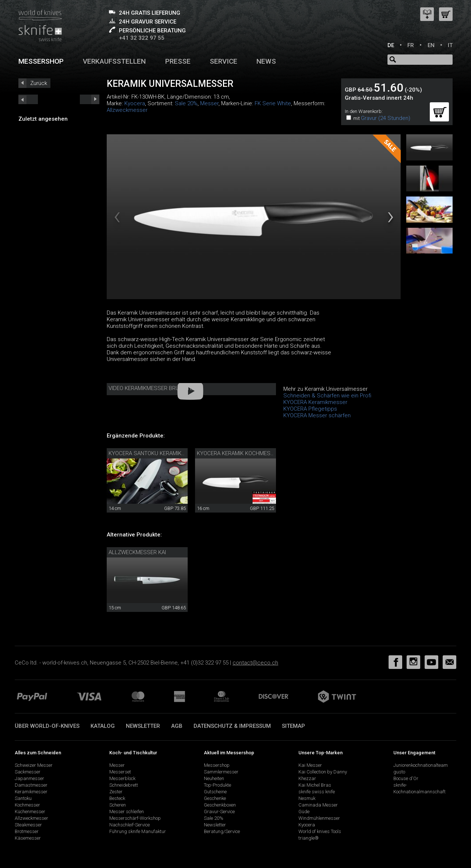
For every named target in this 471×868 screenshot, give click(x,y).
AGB (177, 726)
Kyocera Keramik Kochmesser (239, 453)
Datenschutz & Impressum (232, 726)
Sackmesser (28, 772)
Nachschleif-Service (130, 825)
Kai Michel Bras (315, 785)
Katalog (103, 726)
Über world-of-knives (47, 726)
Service (224, 61)
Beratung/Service (222, 831)
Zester (116, 792)
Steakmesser (28, 825)
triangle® (309, 838)
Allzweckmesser (127, 110)
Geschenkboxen (220, 805)
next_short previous (28, 99)
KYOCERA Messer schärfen (317, 415)
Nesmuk (307, 798)
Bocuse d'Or (406, 778)
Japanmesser (29, 778)
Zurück (39, 83)
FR (411, 45)
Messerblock (122, 778)
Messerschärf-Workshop (135, 818)
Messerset (120, 772)
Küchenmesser (30, 812)
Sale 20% (186, 103)
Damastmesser (31, 785)
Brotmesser (27, 831)
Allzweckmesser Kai (137, 552)
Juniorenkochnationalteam (421, 765)
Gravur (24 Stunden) (386, 118)
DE (391, 45)
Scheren (118, 805)
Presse (178, 61)
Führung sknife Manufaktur (138, 831)
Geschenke (215, 798)
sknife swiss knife (317, 792)
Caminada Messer (318, 805)
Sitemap (293, 726)
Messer (209, 103)
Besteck (117, 798)
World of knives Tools (320, 831)
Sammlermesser (221, 772)
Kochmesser (27, 805)
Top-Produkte (217, 785)
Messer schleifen (127, 812)
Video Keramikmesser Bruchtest (154, 388)
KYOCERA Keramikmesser (315, 402)
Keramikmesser (31, 792)
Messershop (41, 61)
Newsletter (143, 726)
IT (450, 45)
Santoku (23, 798)
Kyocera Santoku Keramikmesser (155, 453)
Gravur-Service (219, 812)
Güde (304, 812)
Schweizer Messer (34, 765)
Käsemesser (28, 838)
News (266, 61)
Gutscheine (215, 792)
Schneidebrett (124, 785)
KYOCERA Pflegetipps (310, 409)
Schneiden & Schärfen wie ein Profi (327, 396)
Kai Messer (310, 765)
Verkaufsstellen (114, 61)
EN (431, 45)
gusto (399, 772)
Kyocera (135, 103)
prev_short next (90, 99)
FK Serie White (273, 103)
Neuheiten (214, 778)
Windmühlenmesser (319, 818)
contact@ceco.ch (255, 663)
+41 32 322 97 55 (142, 38)
